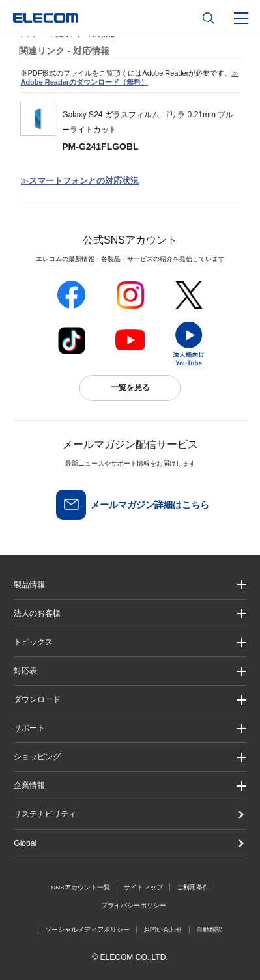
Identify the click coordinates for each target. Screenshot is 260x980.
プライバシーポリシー (134, 905)
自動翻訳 (209, 930)
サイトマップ (143, 887)
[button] (130, 642)
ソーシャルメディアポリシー (87, 930)
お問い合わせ (163, 930)
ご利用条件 (193, 887)
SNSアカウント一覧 (80, 887)
